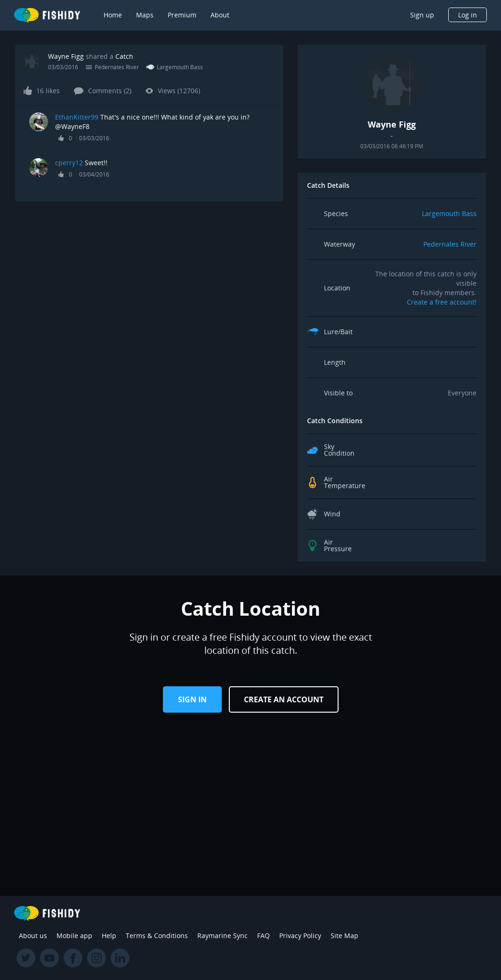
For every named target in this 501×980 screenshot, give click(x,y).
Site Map (344, 936)
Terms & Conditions (157, 936)
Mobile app (74, 936)
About (220, 15)
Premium (182, 15)
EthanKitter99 (77, 117)
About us (33, 936)
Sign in (192, 699)
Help (109, 936)
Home (113, 15)
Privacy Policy (300, 936)
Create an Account (284, 699)
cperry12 (69, 163)
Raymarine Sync (222, 936)
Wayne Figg (66, 56)
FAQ (263, 936)
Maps (145, 15)
